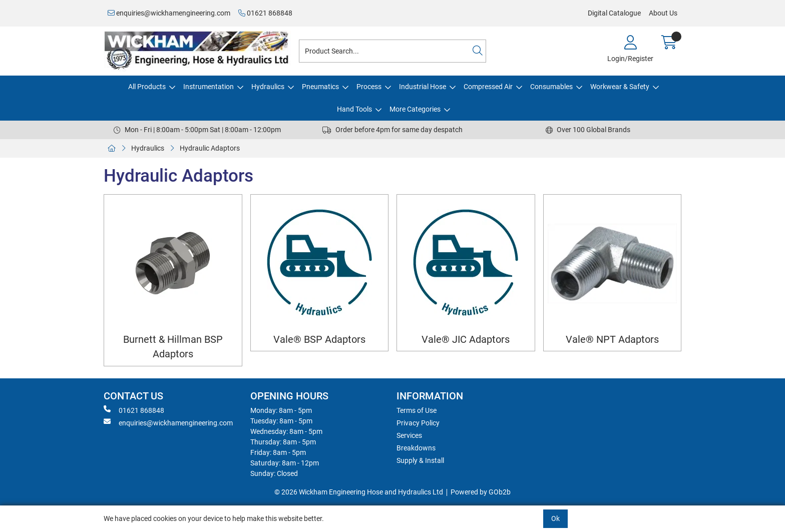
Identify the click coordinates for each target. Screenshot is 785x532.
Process (369, 87)
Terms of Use (417, 410)
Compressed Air (488, 87)
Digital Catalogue (614, 13)
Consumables (551, 87)
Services (409, 435)
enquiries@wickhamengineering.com (169, 13)
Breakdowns (416, 448)
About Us (663, 13)
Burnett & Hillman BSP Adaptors (173, 347)
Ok (555, 518)
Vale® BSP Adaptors (319, 340)
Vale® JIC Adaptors (466, 340)
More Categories (415, 109)
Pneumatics (320, 87)
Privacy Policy (418, 423)
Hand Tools (354, 109)
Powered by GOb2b (481, 492)
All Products (147, 87)
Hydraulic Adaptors (210, 148)
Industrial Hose (423, 87)
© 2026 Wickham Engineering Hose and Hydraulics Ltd (359, 492)
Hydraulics (268, 87)
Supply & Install (420, 460)
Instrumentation (209, 87)
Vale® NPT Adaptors (612, 340)
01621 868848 (265, 13)
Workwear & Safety (620, 87)
